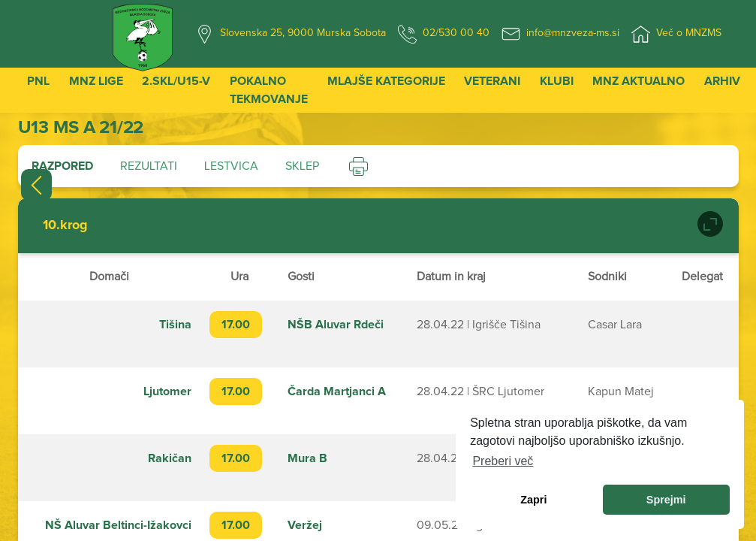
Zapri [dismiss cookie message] (533, 500)
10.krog (65, 225)
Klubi (557, 81)
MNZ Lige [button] (96, 81)
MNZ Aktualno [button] (639, 81)
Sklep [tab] (302, 166)
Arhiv (722, 81)
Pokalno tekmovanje (269, 90)
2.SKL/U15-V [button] (176, 81)
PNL (38, 81)
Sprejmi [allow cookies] (666, 500)
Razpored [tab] (62, 166)
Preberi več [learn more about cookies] (503, 461)
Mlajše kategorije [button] (386, 81)
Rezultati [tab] (149, 166)
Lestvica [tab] (231, 166)
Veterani (492, 81)
